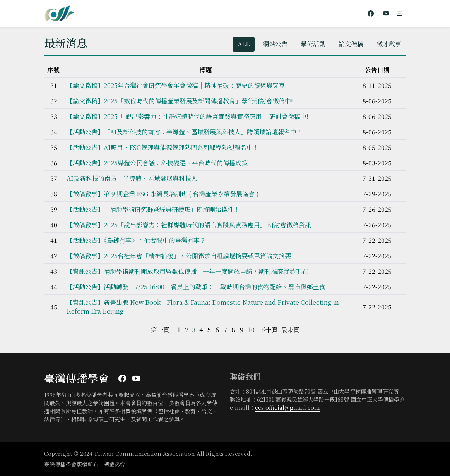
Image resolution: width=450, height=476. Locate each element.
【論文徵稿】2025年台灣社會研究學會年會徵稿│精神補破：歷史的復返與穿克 (176, 85)
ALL (244, 44)
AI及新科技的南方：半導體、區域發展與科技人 (132, 178)
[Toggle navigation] (399, 14)
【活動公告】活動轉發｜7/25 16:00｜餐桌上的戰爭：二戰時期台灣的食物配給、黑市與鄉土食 (196, 287)
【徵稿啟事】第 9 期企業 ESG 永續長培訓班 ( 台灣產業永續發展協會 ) (163, 194)
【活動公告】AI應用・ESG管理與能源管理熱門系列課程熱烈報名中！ (163, 147)
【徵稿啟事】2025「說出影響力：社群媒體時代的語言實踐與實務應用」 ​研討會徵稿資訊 (189, 225)
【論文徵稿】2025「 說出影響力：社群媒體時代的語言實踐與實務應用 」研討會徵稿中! (187, 116)
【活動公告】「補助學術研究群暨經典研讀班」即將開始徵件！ (153, 209)
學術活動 (313, 44)
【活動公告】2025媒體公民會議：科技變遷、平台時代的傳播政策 (157, 163)
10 (251, 330)
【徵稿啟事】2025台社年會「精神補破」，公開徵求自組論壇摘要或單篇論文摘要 (179, 256)
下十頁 (269, 330)
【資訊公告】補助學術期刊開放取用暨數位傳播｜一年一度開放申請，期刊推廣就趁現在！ (190, 271)
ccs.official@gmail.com (287, 407)
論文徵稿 (351, 44)
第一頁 (160, 330)
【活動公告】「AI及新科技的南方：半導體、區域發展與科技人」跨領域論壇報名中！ (185, 132)
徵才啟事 (389, 44)
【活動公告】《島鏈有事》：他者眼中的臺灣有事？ (136, 240)
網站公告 (275, 44)
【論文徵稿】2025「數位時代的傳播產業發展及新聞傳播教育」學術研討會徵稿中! (180, 101)
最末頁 (290, 330)
